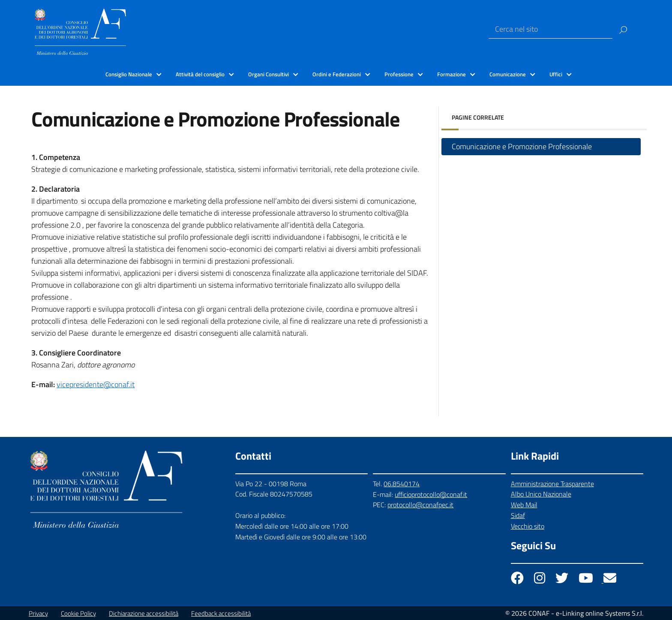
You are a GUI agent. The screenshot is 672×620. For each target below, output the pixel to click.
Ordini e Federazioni (337, 74)
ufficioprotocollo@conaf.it (431, 494)
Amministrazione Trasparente (552, 484)
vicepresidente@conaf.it (96, 384)
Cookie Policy (78, 613)
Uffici (556, 74)
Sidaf (518, 515)
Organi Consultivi (268, 74)
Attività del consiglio (200, 74)
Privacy (38, 613)
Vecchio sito (528, 526)
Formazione (451, 74)
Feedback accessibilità (221, 613)
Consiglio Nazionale (129, 74)
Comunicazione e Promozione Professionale (522, 146)
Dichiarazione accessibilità (144, 613)
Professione (399, 74)
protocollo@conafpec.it (420, 505)
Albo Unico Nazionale (541, 494)
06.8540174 (402, 484)
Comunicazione (508, 74)
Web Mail (524, 505)
